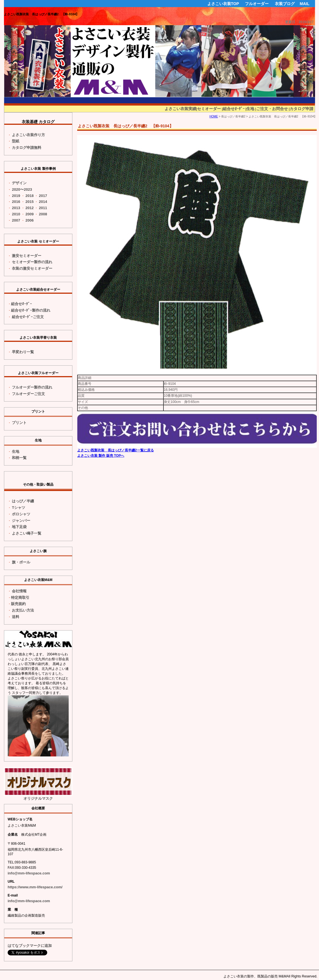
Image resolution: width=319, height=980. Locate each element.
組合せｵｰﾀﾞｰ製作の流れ (31, 310)
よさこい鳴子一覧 (27, 533)
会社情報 (19, 591)
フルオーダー (257, 4)
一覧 (23, 352)
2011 (43, 208)
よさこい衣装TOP (223, 4)
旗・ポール (21, 562)
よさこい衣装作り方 (28, 135)
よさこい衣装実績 (180, 109)
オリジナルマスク (38, 784)
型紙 (16, 141)
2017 (43, 196)
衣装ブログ (285, 4)
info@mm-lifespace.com (29, 873)
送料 (16, 617)
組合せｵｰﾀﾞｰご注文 (28, 317)
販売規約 (18, 604)
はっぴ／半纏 (23, 501)
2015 (30, 202)
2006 (30, 220)
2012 (30, 208)
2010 (16, 214)
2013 (16, 208)
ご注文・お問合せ (272, 109)
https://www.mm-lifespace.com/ (35, 887)
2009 (30, 214)
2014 (43, 202)
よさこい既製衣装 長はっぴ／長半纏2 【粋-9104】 (41, 14)
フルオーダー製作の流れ (32, 387)
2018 (30, 196)
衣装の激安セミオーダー (32, 268)
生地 (250, 109)
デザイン (19, 183)
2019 (16, 196)
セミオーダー (209, 109)
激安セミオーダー (27, 256)
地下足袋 (19, 527)
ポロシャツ (21, 514)
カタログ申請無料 (27, 148)
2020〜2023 (22, 189)
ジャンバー (21, 521)
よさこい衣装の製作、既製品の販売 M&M (255, 976)
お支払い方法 (23, 610)
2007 (16, 220)
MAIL (305, 4)
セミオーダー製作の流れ (32, 262)
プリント (19, 423)
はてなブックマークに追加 (30, 946)
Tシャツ (19, 508)
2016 (16, 202)
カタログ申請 (301, 109)
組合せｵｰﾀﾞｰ (234, 109)
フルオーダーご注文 (28, 394)
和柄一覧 (19, 458)
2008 (43, 214)
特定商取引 (20, 598)
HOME (214, 116)
